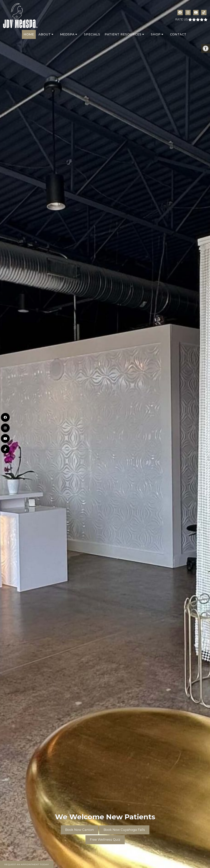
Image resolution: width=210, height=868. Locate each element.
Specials (92, 34)
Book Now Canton (80, 830)
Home (29, 34)
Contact (178, 34)
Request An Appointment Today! (27, 864)
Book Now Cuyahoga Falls (124, 830)
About (45, 34)
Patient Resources (123, 34)
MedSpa (67, 34)
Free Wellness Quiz (105, 840)
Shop (156, 34)
